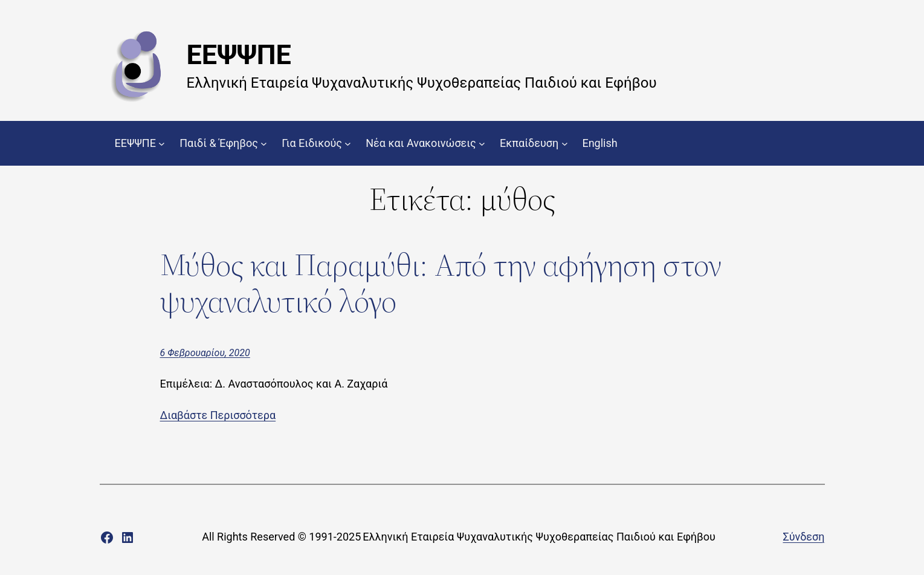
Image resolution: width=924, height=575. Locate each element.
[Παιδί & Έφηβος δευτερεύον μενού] (264, 144)
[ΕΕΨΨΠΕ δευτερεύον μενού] (162, 144)
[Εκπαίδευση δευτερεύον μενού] (565, 144)
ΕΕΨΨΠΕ (239, 55)
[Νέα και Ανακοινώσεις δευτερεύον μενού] (482, 144)
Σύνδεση (803, 537)
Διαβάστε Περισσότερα (218, 415)
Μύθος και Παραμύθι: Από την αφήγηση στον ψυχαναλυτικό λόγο (441, 283)
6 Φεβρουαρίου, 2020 (205, 353)
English (599, 143)
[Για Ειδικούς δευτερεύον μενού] (348, 144)
